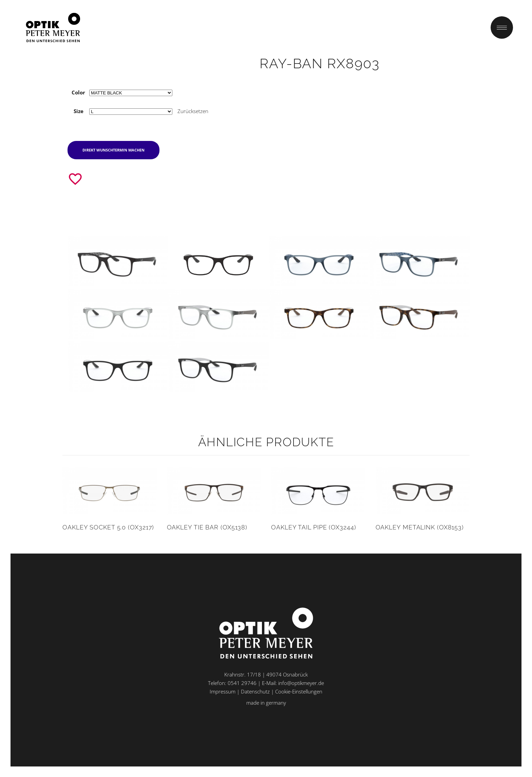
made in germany (266, 703)
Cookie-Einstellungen (299, 691)
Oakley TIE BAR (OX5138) (207, 527)
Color (78, 92)
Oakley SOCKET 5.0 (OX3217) (108, 527)
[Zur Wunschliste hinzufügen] (75, 179)
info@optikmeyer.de (301, 683)
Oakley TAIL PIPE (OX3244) (314, 527)
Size (79, 111)
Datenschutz (255, 691)
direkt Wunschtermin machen (113, 150)
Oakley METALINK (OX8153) (420, 527)
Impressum (223, 691)
